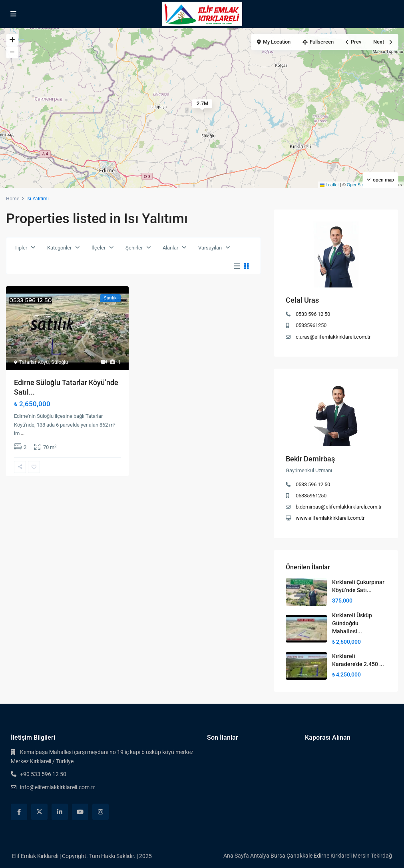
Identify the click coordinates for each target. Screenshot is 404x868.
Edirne (321, 856)
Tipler (21, 248)
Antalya (260, 856)
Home (13, 199)
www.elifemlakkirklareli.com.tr (330, 518)
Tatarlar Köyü (34, 362)
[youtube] (80, 812)
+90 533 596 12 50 (43, 774)
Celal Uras (302, 300)
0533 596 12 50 (313, 314)
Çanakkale (300, 856)
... (23, 433)
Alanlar (170, 248)
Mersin (361, 856)
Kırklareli (341, 856)
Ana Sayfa (236, 856)
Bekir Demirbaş (310, 459)
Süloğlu (60, 362)
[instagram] (101, 812)
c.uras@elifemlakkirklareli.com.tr (333, 337)
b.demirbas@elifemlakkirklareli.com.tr (339, 507)
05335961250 (311, 325)
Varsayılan (210, 248)
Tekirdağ (381, 856)
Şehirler (134, 248)
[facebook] (19, 812)
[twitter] (39, 812)
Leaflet (329, 185)
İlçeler (99, 248)
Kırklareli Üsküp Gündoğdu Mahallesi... (352, 623)
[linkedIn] (60, 812)
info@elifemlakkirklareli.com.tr (58, 787)
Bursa (278, 856)
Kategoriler (59, 248)
